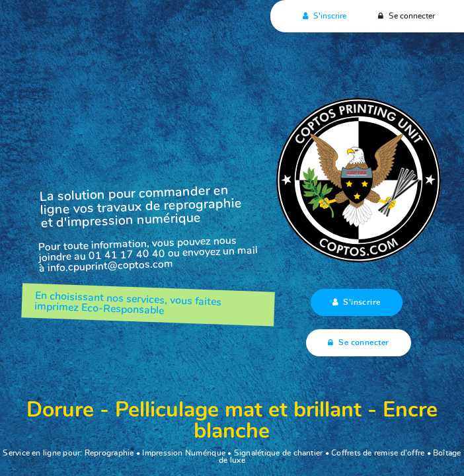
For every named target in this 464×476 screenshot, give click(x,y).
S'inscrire (323, 16)
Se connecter (405, 16)
